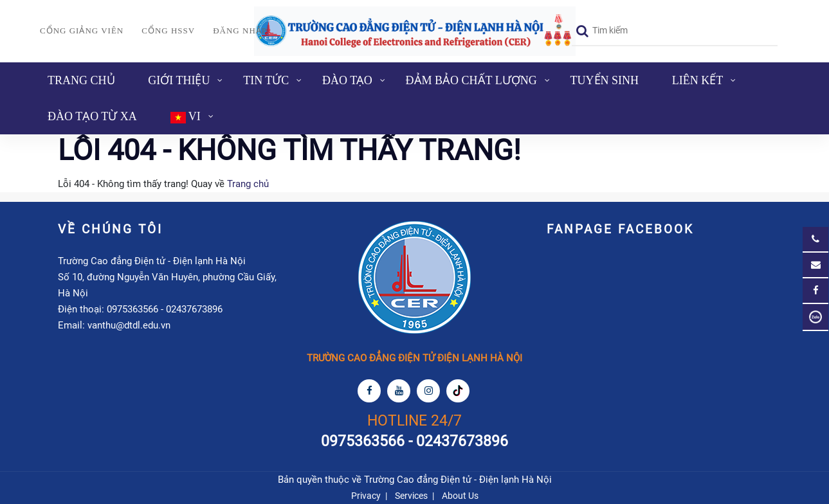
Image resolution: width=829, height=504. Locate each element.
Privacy (366, 496)
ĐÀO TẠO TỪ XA (92, 116)
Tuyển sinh (605, 80)
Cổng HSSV (168, 31)
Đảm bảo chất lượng (471, 80)
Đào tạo (347, 80)
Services (411, 496)
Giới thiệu (179, 80)
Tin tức (266, 80)
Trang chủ (248, 184)
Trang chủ (81, 80)
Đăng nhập (240, 31)
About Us (460, 496)
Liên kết (697, 80)
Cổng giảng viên (82, 31)
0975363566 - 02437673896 (165, 309)
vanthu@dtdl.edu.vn (129, 325)
